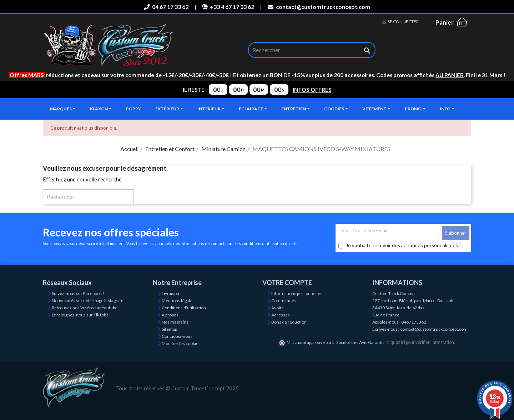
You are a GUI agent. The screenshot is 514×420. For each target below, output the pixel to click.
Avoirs (278, 308)
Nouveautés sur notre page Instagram (88, 301)
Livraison (170, 293)
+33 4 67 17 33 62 (228, 7)
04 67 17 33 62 (166, 7)
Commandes (284, 301)
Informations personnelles (297, 293)
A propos (170, 315)
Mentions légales (178, 301)
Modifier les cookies (181, 343)
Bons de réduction (289, 322)
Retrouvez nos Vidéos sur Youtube (85, 308)
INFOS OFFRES (312, 90)
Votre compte (287, 282)
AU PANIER (450, 75)
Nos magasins (175, 322)
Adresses (281, 315)
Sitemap (169, 329)
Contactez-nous (177, 336)
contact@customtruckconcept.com (319, 7)
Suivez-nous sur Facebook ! (78, 293)
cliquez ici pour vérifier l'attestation (420, 342)
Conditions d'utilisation (184, 308)
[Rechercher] (312, 50)
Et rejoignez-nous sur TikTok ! (80, 315)
